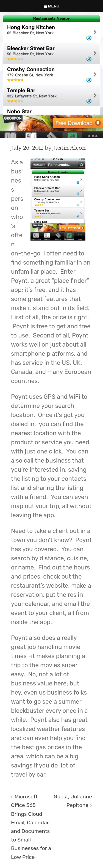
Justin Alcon (69, 148)
